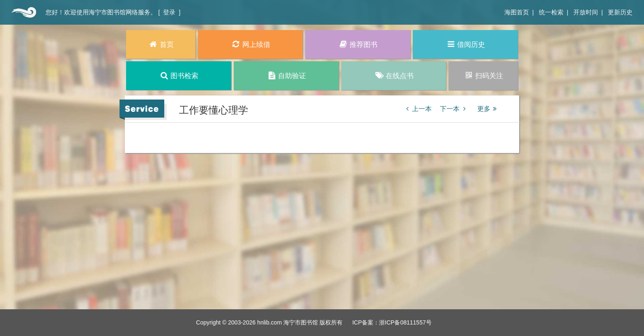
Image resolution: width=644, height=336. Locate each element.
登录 (169, 12)
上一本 (417, 109)
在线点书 (394, 75)
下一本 (454, 109)
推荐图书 (358, 44)
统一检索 (551, 12)
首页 (23, 12)
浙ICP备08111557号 (405, 322)
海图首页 (517, 12)
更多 (488, 109)
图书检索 (179, 75)
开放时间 (586, 12)
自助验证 (286, 75)
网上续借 (250, 44)
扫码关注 (483, 75)
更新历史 (620, 12)
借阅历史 (466, 44)
